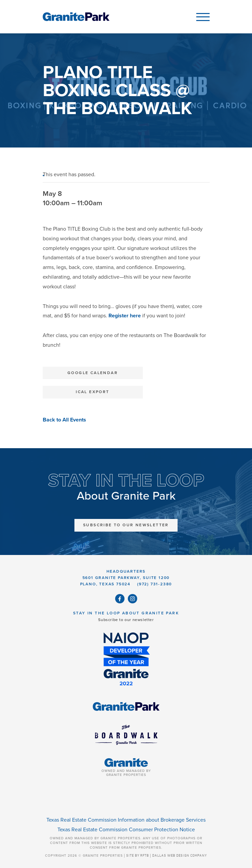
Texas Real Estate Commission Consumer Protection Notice (126, 830)
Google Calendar (93, 373)
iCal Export (92, 392)
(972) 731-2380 (155, 584)
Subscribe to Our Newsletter (126, 525)
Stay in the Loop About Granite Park (126, 613)
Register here (125, 316)
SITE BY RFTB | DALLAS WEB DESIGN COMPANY (167, 856)
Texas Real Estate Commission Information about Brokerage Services (126, 820)
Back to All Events (64, 420)
